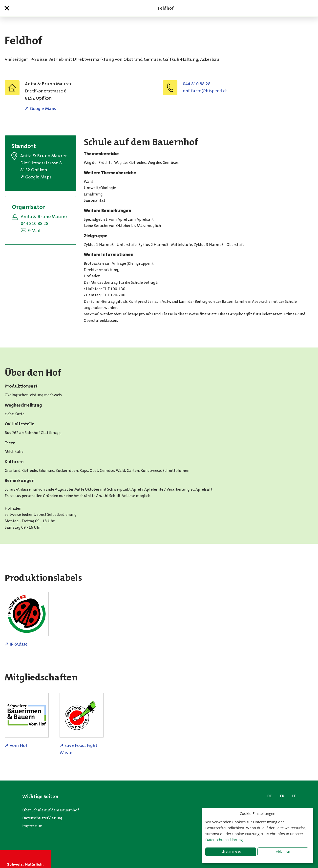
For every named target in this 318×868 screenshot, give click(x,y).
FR (282, 796)
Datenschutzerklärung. (224, 840)
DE (270, 796)
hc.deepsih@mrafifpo (205, 91)
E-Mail (34, 231)
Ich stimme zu (231, 852)
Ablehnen (283, 852)
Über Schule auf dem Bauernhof (51, 810)
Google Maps (43, 108)
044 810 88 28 (197, 84)
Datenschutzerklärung (42, 818)
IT (294, 796)
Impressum (32, 826)
